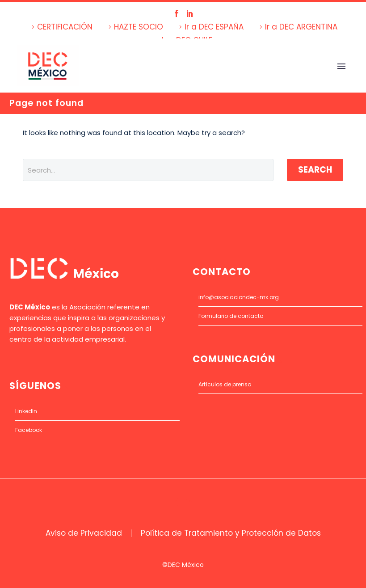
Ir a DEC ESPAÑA (214, 27)
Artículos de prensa (225, 384)
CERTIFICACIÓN (65, 27)
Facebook (29, 430)
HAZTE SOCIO (139, 27)
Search (315, 170)
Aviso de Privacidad (84, 533)
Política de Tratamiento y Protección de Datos (231, 533)
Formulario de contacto (231, 316)
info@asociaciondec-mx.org (239, 297)
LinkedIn (26, 411)
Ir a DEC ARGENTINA (301, 27)
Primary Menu (341, 66)
